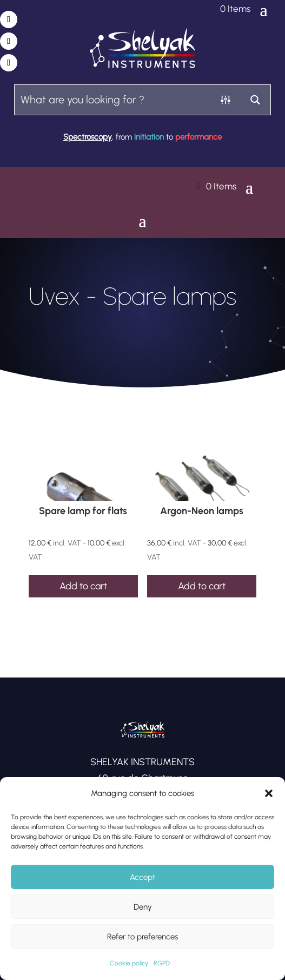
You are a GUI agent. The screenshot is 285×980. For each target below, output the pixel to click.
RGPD (162, 963)
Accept (142, 877)
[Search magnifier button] (256, 100)
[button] (269, 793)
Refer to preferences (142, 937)
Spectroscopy (88, 137)
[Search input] (113, 99)
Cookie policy (129, 963)
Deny (143, 907)
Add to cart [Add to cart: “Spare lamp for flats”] (83, 586)
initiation (149, 137)
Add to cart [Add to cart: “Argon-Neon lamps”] (202, 586)
